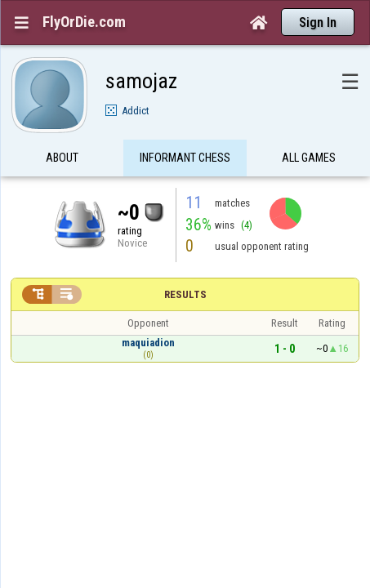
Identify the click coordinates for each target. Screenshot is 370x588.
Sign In (318, 22)
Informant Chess (185, 126)
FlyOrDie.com (84, 22)
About (62, 126)
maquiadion (148, 311)
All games (309, 126)
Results (185, 263)
